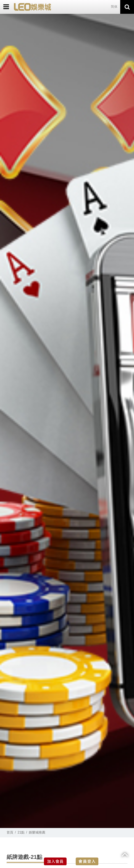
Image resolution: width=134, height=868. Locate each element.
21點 (21, 832)
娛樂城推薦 (37, 832)
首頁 (10, 832)
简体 (114, 7)
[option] (67, 421)
